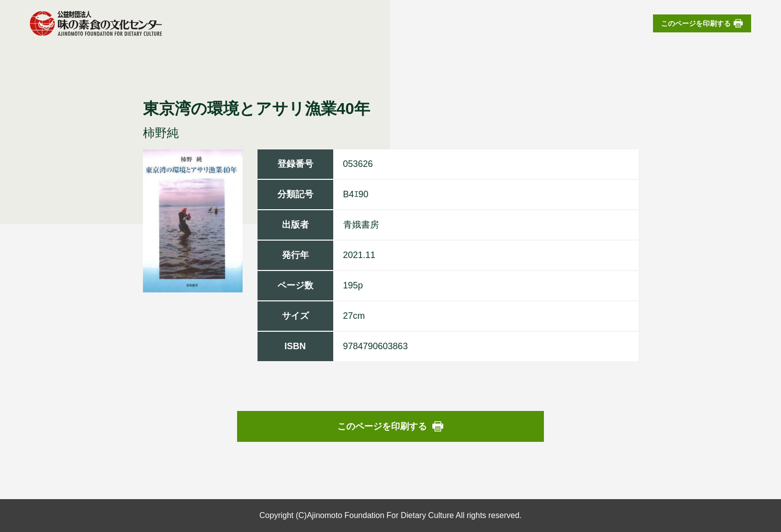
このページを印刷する (696, 23)
